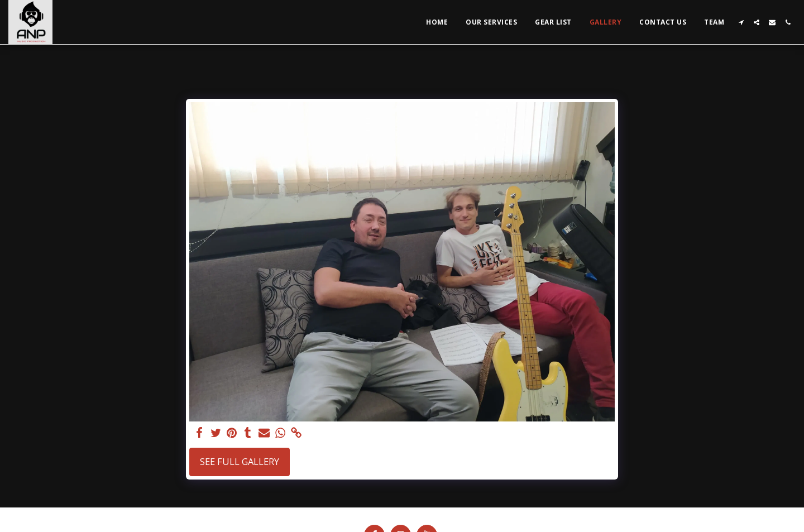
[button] (741, 22)
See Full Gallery (240, 461)
